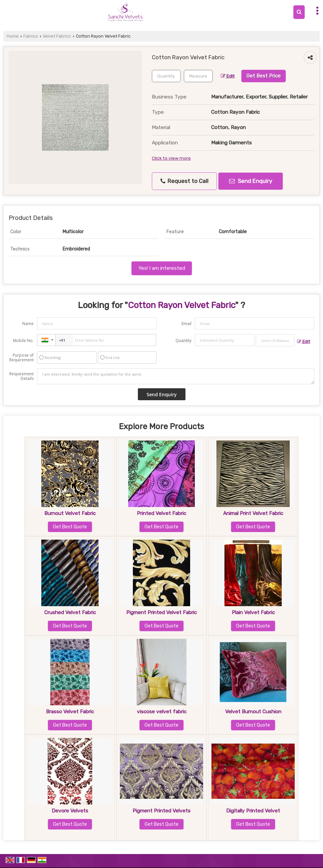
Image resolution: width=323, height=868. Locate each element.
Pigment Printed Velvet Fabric (161, 612)
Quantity (183, 341)
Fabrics (31, 36)
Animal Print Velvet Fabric (253, 513)
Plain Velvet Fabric (253, 612)
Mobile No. (23, 341)
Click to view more (171, 158)
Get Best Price (264, 76)
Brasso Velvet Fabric (70, 712)
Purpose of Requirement (21, 358)
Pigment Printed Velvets (161, 811)
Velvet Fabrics (57, 36)
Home (13, 36)
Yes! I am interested (162, 268)
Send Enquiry (251, 181)
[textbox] (198, 76)
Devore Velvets (70, 811)
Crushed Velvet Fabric (70, 612)
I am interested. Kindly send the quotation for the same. (176, 376)
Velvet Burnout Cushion (253, 712)
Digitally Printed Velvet (253, 811)
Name (28, 324)
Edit (228, 76)
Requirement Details (21, 376)
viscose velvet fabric (162, 712)
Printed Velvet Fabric (161, 513)
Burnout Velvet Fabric (70, 513)
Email (186, 324)
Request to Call (184, 181)
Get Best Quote (70, 527)
